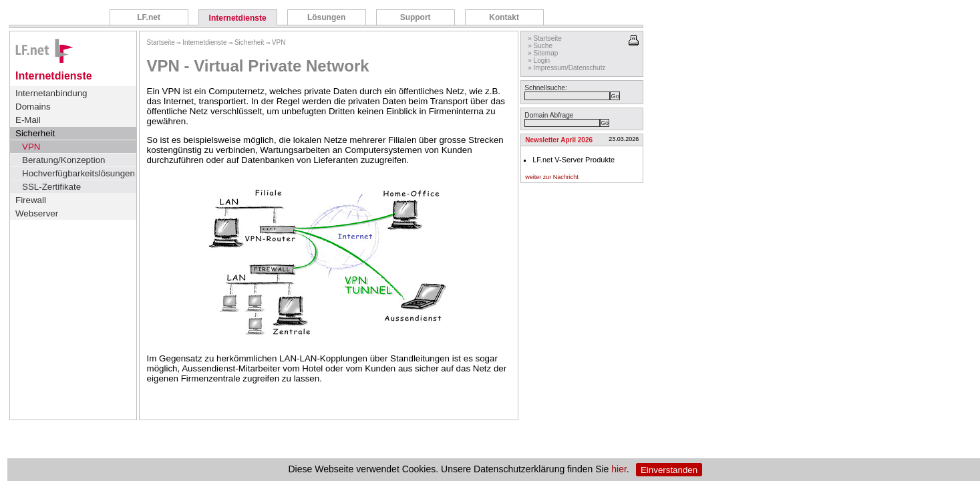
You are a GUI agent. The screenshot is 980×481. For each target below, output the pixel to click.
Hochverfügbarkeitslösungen (78, 173)
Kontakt (504, 17)
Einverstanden (669, 470)
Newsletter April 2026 (559, 140)
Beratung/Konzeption (64, 160)
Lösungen (326, 17)
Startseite (161, 42)
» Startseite (545, 38)
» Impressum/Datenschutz (566, 68)
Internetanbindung (51, 93)
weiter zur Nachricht (552, 177)
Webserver (37, 213)
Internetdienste (238, 18)
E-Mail (28, 120)
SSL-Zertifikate (51, 187)
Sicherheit (35, 133)
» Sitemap (543, 53)
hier (619, 470)
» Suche (540, 46)
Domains (33, 107)
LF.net (149, 17)
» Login (539, 60)
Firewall (31, 200)
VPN (31, 147)
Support (416, 17)
